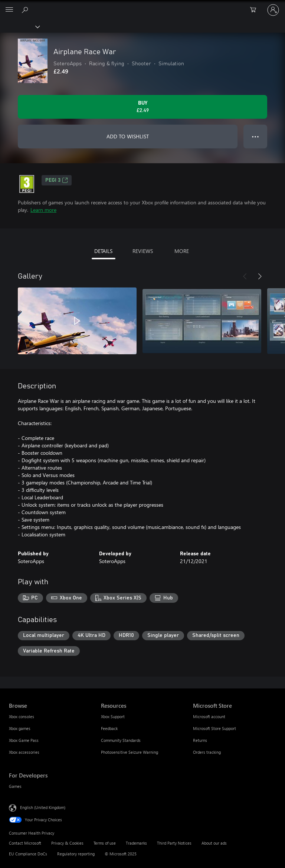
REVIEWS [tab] (143, 251)
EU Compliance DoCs (28, 854)
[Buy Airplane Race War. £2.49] (142, 107)
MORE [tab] (182, 251)
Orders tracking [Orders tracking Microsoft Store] (207, 752)
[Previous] (245, 276)
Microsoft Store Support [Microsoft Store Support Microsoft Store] (214, 728)
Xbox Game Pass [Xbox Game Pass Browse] (24, 740)
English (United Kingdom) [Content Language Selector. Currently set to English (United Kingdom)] (43, 807)
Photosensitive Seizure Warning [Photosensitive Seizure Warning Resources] (130, 752)
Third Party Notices (174, 843)
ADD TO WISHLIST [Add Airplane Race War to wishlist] (128, 136)
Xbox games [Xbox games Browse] (20, 728)
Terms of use (105, 843)
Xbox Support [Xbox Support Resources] (113, 716)
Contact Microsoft (25, 843)
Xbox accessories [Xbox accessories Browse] (24, 752)
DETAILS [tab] (103, 251)
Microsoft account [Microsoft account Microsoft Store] (209, 716)
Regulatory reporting (76, 854)
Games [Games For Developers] (15, 786)
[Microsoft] (142, 6)
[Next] (260, 276)
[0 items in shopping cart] (255, 10)
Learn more (43, 210)
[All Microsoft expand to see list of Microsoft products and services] (9, 10)
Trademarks (136, 843)
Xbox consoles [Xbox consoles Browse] (22, 716)
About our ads (214, 843)
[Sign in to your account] (273, 10)
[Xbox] (19, 26)
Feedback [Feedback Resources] (109, 728)
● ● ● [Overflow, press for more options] (255, 136)
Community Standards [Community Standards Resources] (121, 740)
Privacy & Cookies (67, 843)
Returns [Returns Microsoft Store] (200, 740)
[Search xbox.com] (26, 10)
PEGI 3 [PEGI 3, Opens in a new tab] (57, 180)
